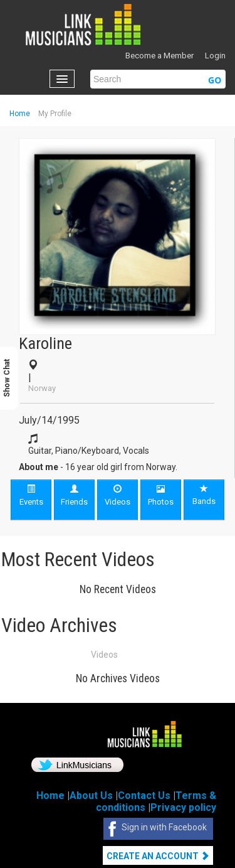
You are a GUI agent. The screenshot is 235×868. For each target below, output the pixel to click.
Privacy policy (183, 807)
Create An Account (158, 856)
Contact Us (144, 796)
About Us (91, 796)
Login (215, 56)
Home (20, 114)
